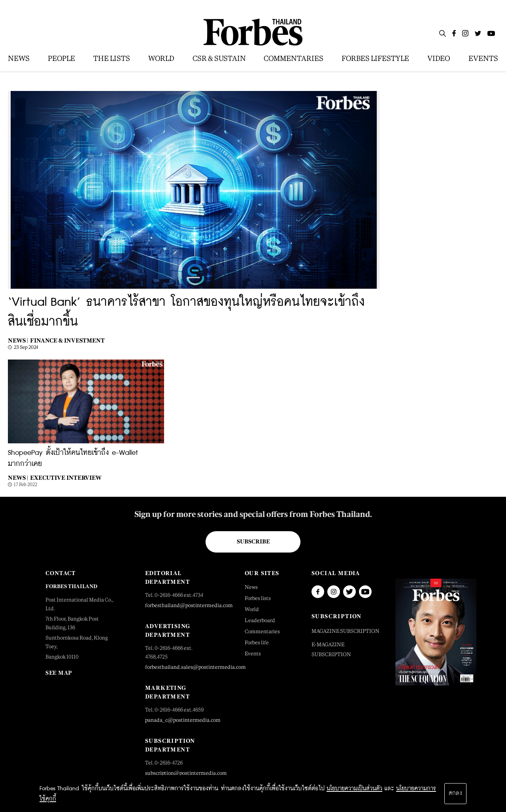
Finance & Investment (67, 340)
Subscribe (253, 541)
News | (18, 340)
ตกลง (455, 793)
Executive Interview (66, 478)
